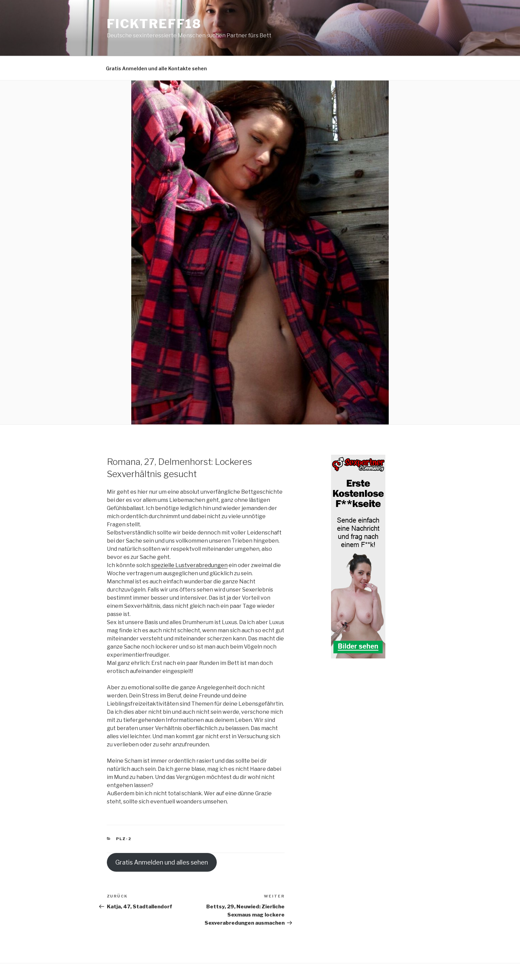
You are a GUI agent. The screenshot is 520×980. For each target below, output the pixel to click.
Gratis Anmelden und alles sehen (162, 862)
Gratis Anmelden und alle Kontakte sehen (156, 68)
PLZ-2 (124, 839)
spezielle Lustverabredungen (189, 565)
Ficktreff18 (154, 24)
